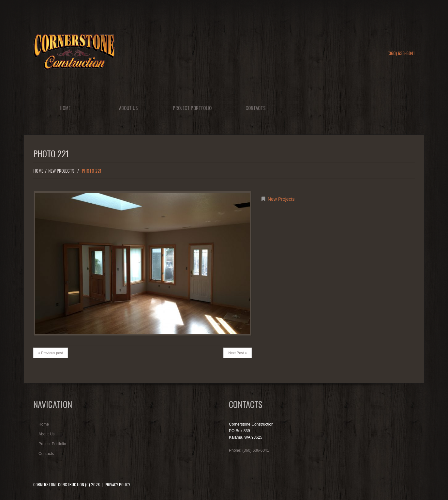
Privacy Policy (117, 484)
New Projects (61, 171)
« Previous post (51, 353)
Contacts (256, 108)
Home (65, 108)
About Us (128, 108)
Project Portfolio (192, 108)
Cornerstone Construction (59, 484)
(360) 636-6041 (401, 53)
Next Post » (238, 353)
